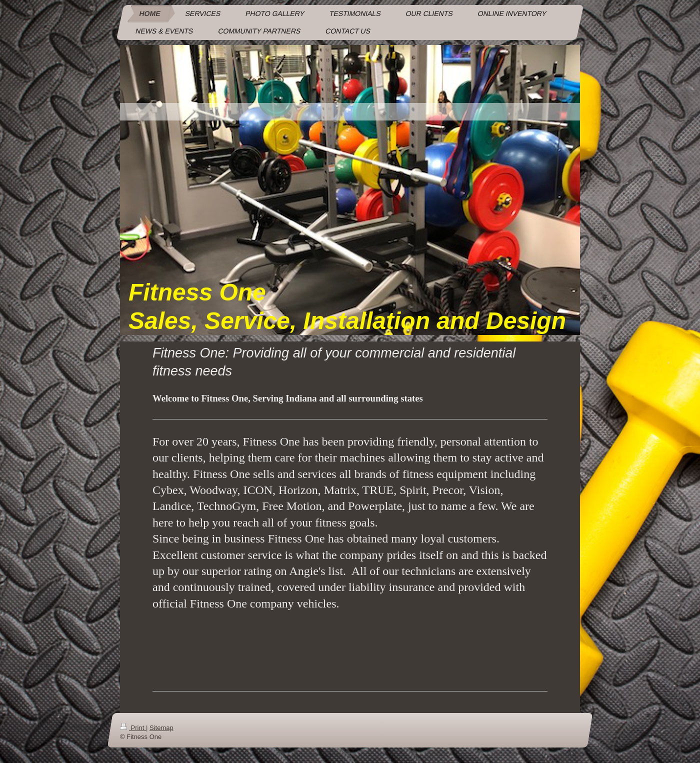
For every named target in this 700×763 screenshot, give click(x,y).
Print (133, 728)
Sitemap (161, 728)
